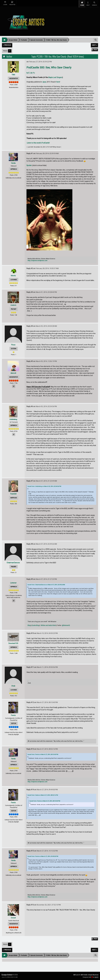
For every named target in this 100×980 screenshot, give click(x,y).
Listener (13, 581)
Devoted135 (13, 642)
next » (94, 44)
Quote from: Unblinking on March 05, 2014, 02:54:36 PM (44, 485)
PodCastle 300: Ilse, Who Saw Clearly (49, 66)
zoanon (13, 304)
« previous (7, 44)
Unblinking (13, 418)
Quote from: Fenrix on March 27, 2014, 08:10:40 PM (43, 753)
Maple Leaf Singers (55, 76)
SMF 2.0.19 (76, 975)
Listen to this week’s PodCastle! (38, 142)
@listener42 (66, 624)
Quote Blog (35, 624)
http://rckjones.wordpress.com (37, 259)
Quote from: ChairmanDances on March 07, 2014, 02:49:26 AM (46, 583)
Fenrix (13, 714)
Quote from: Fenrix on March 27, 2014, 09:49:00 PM (43, 855)
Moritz (13, 274)
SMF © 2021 (84, 975)
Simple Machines (93, 975)
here (58, 81)
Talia (13, 73)
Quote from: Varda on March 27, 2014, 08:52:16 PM (43, 794)
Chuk (13, 685)
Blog (29, 624)
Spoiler (29, 164)
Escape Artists (7, 975)
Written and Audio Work (48, 624)
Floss (13, 343)
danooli (13, 372)
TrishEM (13, 493)
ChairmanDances (13, 561)
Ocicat (13, 916)
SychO (97, 977)
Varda (13, 162)
